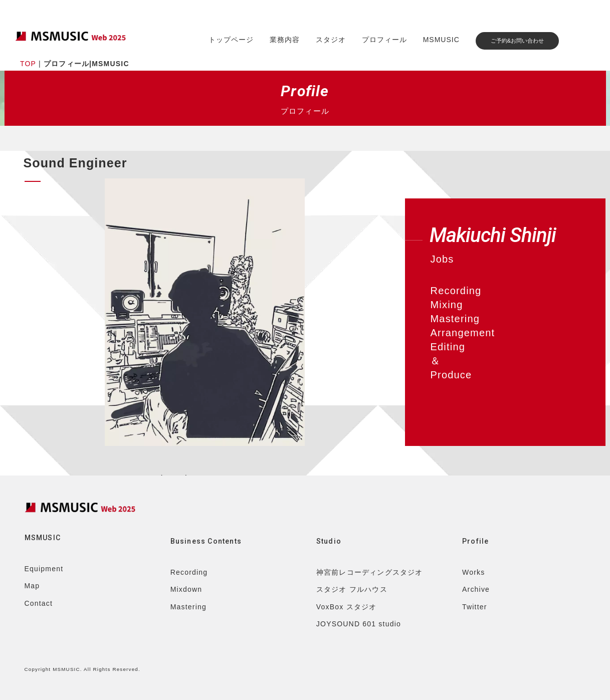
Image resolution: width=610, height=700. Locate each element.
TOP (28, 64)
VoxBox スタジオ (347, 607)
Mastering (188, 607)
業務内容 (285, 40)
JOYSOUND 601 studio (359, 624)
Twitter (475, 607)
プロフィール (384, 40)
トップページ (231, 40)
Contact (39, 603)
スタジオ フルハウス (352, 589)
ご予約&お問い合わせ (517, 41)
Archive (476, 589)
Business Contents (206, 541)
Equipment (44, 569)
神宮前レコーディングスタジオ (370, 572)
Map (32, 586)
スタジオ (331, 40)
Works (473, 572)
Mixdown (186, 589)
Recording (189, 572)
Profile (475, 541)
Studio (329, 541)
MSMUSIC (441, 40)
